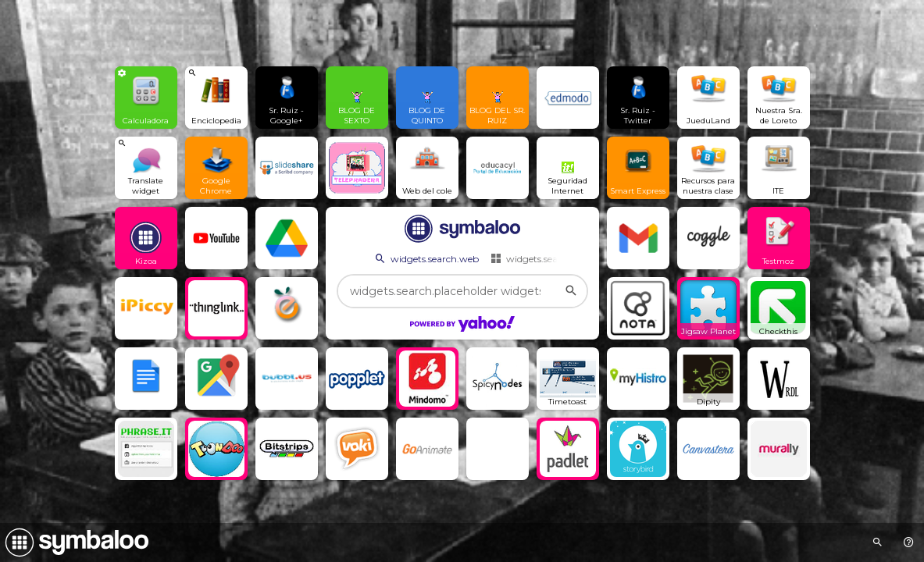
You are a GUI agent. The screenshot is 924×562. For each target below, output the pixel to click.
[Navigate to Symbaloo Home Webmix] (74, 542)
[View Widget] (146, 98)
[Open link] (287, 98)
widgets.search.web (426, 258)
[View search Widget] (216, 98)
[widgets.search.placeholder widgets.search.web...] (462, 291)
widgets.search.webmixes (554, 258)
